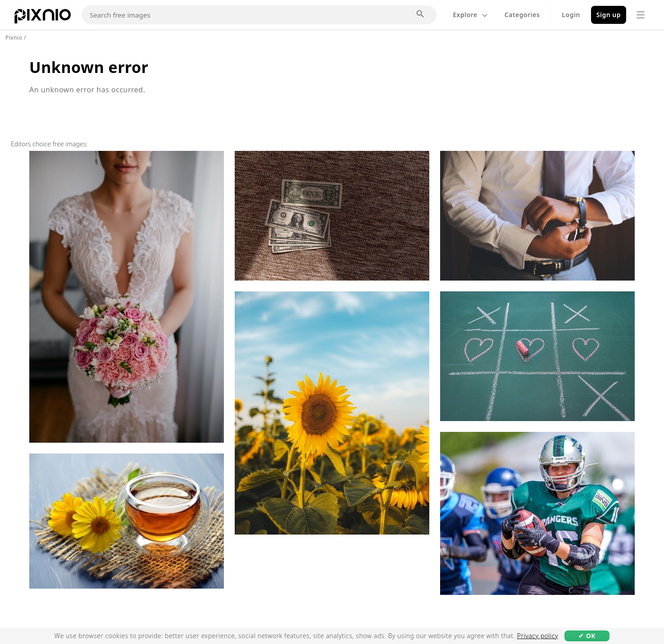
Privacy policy (538, 636)
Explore (471, 15)
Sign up (609, 15)
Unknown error (89, 67)
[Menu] (641, 15)
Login (571, 15)
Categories (522, 15)
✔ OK (587, 636)
